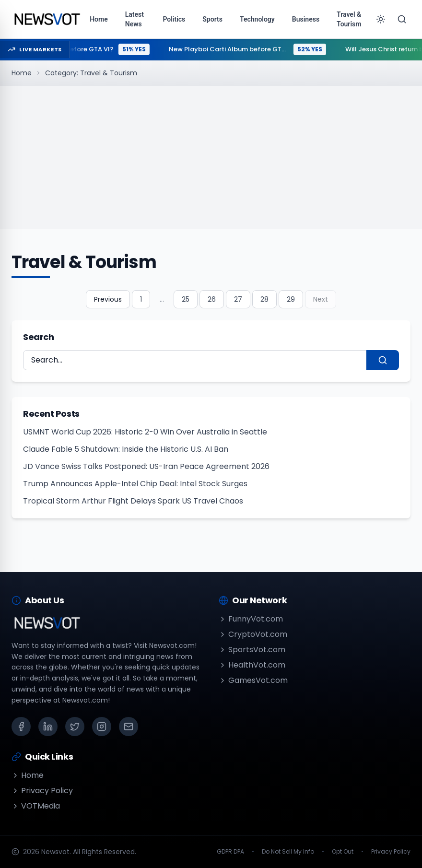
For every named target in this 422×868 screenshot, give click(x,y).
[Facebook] (21, 727)
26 (212, 299)
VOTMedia (36, 806)
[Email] (129, 727)
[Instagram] (102, 727)
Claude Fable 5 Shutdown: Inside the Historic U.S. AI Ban (126, 449)
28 (264, 299)
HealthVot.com (252, 665)
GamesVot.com (253, 680)
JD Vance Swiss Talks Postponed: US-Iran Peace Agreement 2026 (146, 466)
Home (22, 73)
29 (291, 299)
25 (186, 299)
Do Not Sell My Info (288, 852)
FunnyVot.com (251, 619)
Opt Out (343, 852)
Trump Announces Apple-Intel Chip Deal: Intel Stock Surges (135, 484)
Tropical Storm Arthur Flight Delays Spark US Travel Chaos (133, 501)
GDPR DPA (230, 852)
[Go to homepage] (47, 19)
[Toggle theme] (381, 19)
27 (238, 299)
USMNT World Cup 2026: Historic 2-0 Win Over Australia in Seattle (145, 432)
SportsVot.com (252, 650)
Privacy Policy (42, 791)
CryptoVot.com (253, 634)
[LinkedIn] (48, 727)
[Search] (402, 19)
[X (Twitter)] (75, 727)
